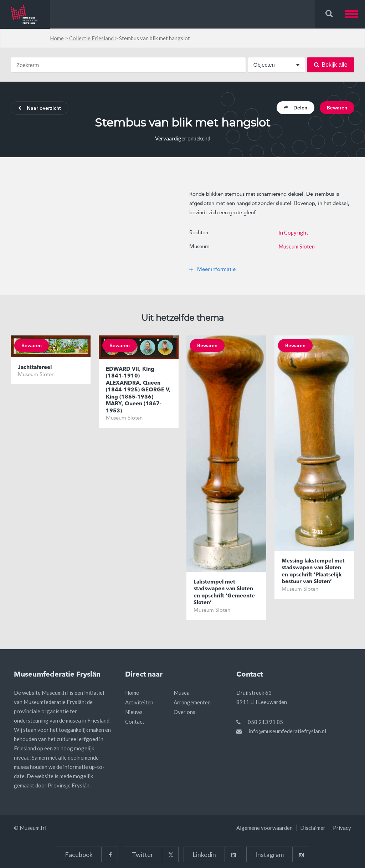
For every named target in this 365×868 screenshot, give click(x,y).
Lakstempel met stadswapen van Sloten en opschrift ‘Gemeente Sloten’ (224, 593)
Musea (182, 693)
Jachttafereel (35, 368)
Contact (135, 721)
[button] (355, 14)
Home (57, 38)
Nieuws (134, 712)
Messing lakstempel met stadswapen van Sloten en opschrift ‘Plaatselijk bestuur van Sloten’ (313, 572)
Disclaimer (313, 828)
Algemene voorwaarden (264, 828)
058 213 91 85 (265, 722)
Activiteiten (139, 702)
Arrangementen (192, 702)
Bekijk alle (331, 65)
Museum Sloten (297, 246)
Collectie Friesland (91, 38)
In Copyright (293, 232)
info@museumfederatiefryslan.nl (287, 731)
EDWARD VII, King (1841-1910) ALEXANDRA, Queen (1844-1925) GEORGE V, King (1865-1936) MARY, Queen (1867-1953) (138, 390)
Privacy (342, 828)
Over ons (184, 712)
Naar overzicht (40, 108)
